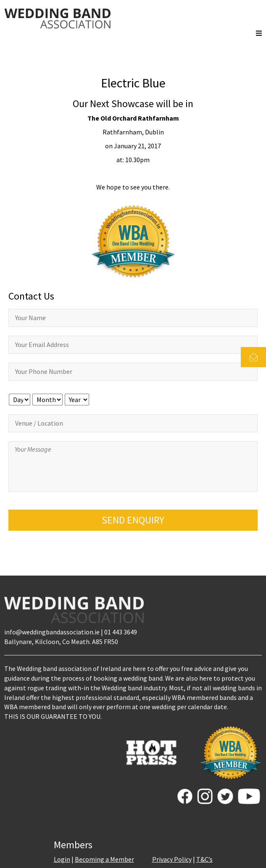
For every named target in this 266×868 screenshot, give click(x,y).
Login (62, 859)
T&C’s (204, 859)
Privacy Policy (172, 859)
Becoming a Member (104, 859)
